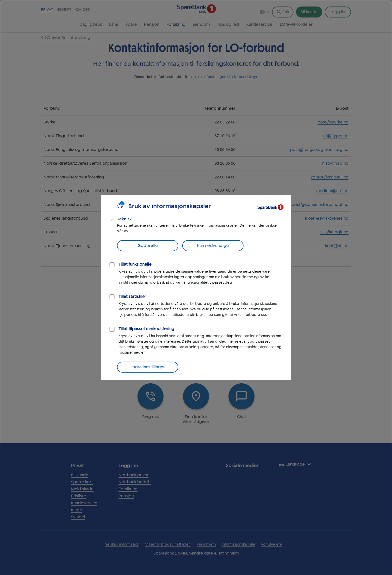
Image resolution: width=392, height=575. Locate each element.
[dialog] (196, 287)
